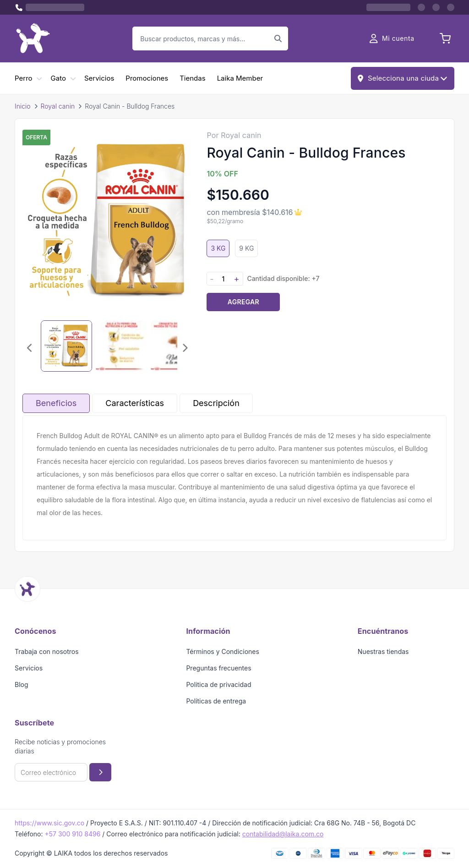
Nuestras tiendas (383, 651)
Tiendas (192, 78)
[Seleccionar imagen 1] (66, 346)
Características (135, 403)
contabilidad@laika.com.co (283, 834)
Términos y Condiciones (223, 651)
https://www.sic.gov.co (49, 823)
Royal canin (58, 106)
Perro (24, 78)
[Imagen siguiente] (185, 348)
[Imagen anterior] (30, 348)
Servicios (99, 78)
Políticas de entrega (216, 701)
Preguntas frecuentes (218, 668)
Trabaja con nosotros (47, 651)
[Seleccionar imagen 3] (176, 346)
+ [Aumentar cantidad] (236, 279)
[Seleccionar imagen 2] (121, 346)
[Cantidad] (223, 279)
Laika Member (240, 78)
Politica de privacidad (218, 684)
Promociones (147, 78)
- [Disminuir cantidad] (212, 279)
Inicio (23, 106)
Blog (22, 684)
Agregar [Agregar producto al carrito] (243, 302)
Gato (58, 78)
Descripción (216, 403)
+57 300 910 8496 (72, 834)
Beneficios (56, 403)
